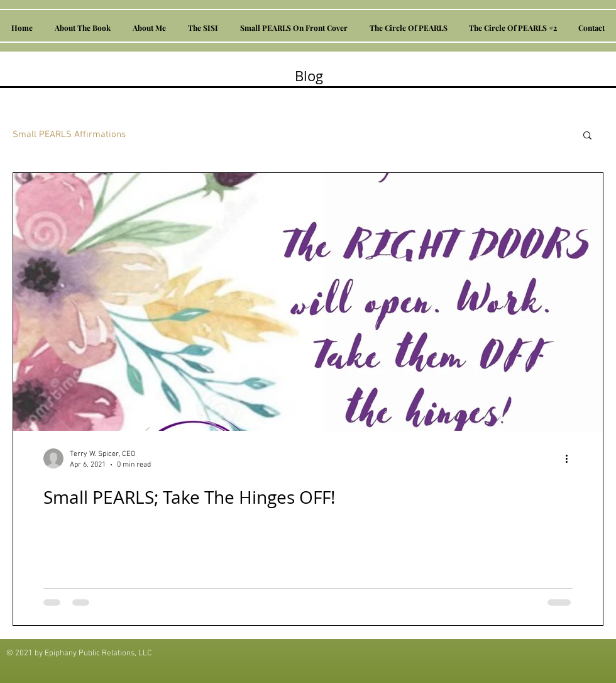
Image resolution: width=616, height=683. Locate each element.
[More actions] (571, 458)
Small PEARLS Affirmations (69, 135)
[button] (587, 136)
